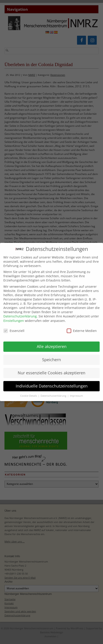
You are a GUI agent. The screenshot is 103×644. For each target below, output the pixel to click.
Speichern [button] (51, 356)
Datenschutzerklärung (20, 312)
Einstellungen (14, 317)
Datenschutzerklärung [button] (54, 392)
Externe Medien (82, 327)
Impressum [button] (76, 392)
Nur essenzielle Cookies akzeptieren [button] (51, 369)
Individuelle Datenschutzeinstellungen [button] (52, 382)
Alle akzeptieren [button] (52, 343)
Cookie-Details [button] (29, 392)
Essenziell (14, 327)
